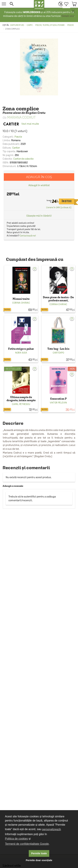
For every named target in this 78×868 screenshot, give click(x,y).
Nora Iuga (21, 353)
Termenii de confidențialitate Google (27, 844)
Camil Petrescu (21, 404)
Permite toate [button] (39, 853)
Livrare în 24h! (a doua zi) (59, 207)
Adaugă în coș (39, 177)
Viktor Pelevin (58, 403)
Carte (30, 25)
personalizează (51, 829)
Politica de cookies (16, 839)
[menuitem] (60, 4)
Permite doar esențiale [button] (39, 860)
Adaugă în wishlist (39, 185)
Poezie (71, 25)
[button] (21, 4)
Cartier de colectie (23, 159)
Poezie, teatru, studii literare (50, 25)
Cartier (16, 148)
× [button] (73, 11)
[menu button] (4, 4)
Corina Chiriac (21, 303)
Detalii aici (68, 16)
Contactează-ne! (28, 236)
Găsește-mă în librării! (39, 216)
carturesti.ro (17, 25)
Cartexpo (58, 353)
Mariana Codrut (21, 117)
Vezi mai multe (21, 124)
